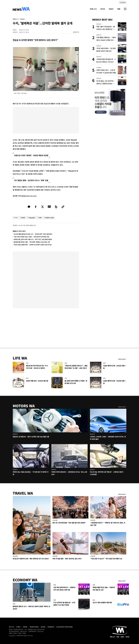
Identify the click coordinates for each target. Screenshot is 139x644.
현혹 (40, 218)
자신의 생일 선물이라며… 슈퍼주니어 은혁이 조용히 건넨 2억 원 (33, 245)
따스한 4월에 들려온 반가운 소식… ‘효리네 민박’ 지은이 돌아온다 (33, 234)
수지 (16, 218)
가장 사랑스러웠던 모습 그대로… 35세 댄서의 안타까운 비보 (32, 237)
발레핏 (23, 218)
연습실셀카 (32, 218)
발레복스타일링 (50, 218)
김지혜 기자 (76, 32)
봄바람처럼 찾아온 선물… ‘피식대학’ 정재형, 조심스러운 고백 (32, 242)
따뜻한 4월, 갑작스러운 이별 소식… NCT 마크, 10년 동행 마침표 (33, 239)
